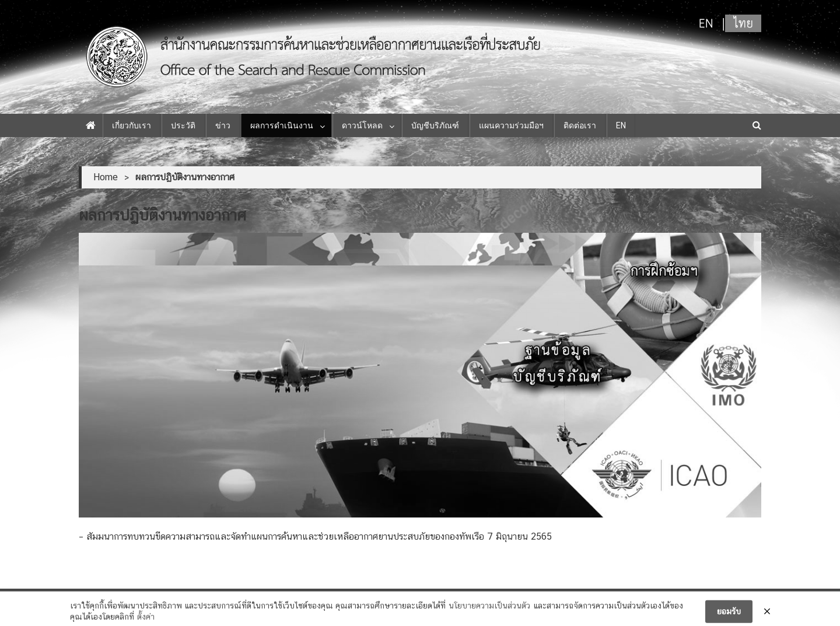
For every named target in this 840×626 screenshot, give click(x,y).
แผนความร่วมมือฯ (511, 125)
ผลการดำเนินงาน (282, 125)
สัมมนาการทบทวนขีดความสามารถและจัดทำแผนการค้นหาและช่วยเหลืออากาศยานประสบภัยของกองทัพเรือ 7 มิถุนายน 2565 (319, 536)
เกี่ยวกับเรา (132, 125)
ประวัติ (183, 125)
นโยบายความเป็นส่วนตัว (489, 609)
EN (621, 125)
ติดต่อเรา (580, 125)
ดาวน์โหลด (362, 125)
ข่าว (223, 125)
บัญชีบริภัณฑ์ (435, 125)
